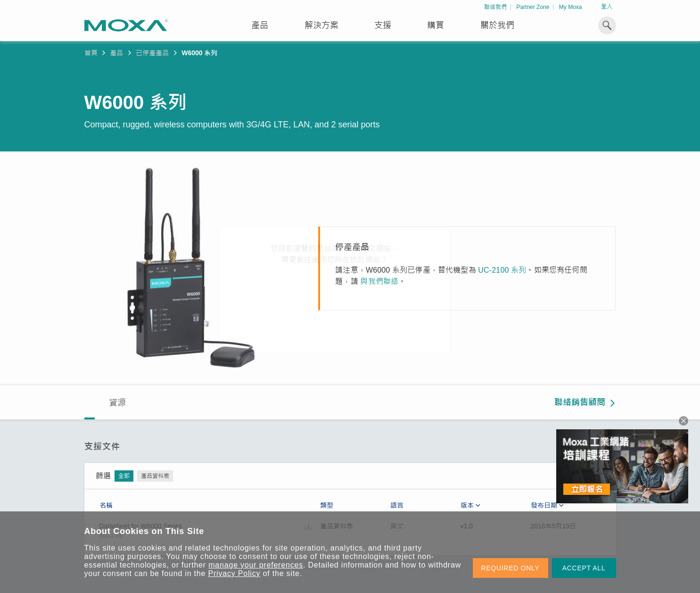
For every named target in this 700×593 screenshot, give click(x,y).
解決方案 (321, 25)
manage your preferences (256, 565)
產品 (116, 53)
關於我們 (497, 25)
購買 (436, 25)
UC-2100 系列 (502, 270)
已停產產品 (152, 53)
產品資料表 (155, 476)
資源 (117, 403)
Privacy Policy (235, 573)
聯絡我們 (495, 7)
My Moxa (571, 7)
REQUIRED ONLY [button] (511, 568)
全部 (124, 476)
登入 (607, 7)
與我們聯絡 (379, 281)
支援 (383, 25)
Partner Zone (533, 7)
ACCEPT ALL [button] (584, 568)
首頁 (91, 53)
